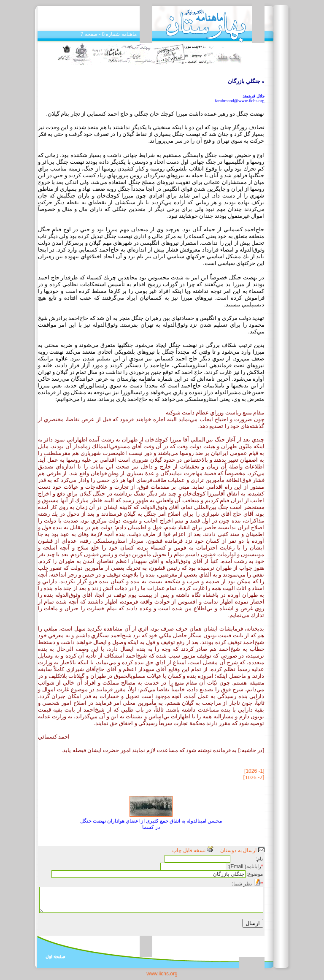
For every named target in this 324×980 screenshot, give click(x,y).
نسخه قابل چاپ (193, 850)
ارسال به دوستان (242, 850)
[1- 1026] (254, 771)
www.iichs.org (162, 974)
